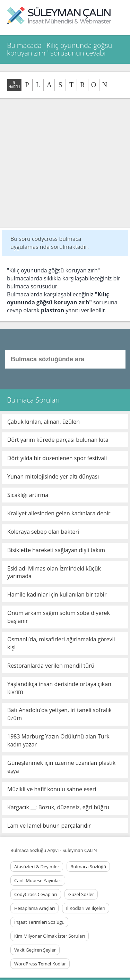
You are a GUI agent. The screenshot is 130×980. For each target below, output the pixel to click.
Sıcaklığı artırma (28, 495)
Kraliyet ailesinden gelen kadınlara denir (59, 513)
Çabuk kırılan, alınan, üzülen (44, 422)
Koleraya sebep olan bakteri (43, 532)
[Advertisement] (65, 163)
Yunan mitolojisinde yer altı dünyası (53, 476)
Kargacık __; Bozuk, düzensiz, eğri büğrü (58, 807)
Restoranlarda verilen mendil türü (51, 666)
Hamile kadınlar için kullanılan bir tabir (57, 594)
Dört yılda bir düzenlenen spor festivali (57, 458)
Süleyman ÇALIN (80, 850)
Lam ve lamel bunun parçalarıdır (49, 826)
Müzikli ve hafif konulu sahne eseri (52, 789)
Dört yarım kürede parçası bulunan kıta (58, 440)
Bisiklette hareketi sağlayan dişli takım (56, 550)
